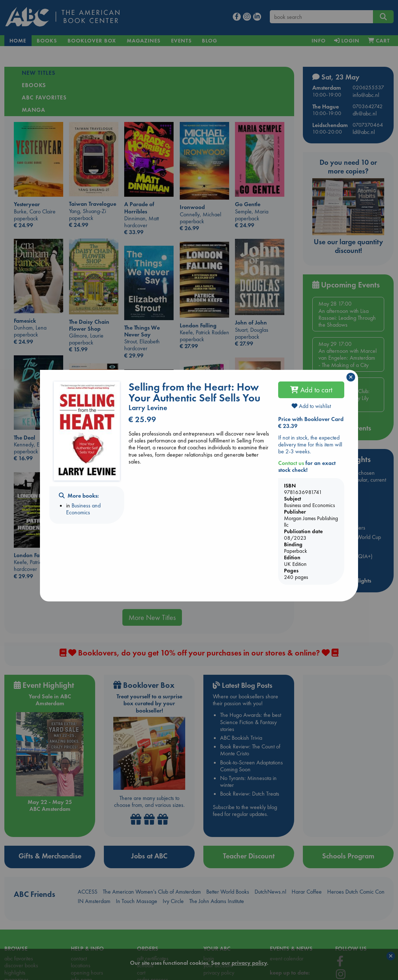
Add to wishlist (311, 406)
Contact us (291, 463)
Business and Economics (83, 509)
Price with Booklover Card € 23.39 (311, 422)
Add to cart (311, 390)
